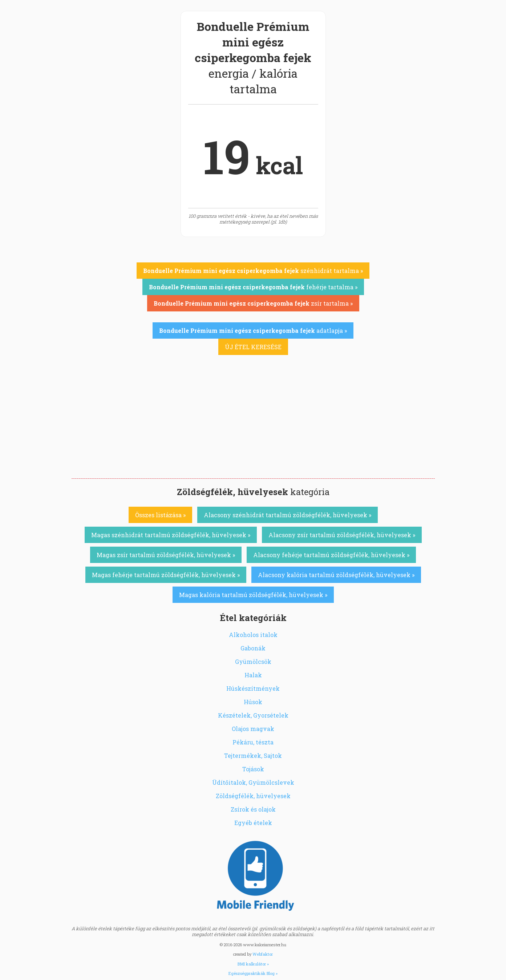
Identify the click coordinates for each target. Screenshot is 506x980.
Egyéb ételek (253, 823)
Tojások (253, 769)
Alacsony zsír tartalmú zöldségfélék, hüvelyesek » (342, 535)
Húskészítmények (253, 688)
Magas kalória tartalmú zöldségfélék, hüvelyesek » (253, 595)
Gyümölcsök (253, 661)
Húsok (253, 702)
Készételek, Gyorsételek (253, 715)
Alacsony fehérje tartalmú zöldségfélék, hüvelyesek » (331, 555)
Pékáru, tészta (253, 742)
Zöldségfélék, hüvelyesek (253, 796)
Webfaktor (263, 954)
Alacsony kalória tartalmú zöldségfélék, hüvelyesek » (336, 575)
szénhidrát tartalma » (253, 271)
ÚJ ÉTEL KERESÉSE (253, 347)
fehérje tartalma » (253, 287)
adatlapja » (253, 330)
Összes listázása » (160, 515)
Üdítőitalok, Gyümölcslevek (253, 782)
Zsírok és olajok (253, 809)
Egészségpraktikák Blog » (253, 973)
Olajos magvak (253, 729)
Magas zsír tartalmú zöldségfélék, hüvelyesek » (166, 555)
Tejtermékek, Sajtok (253, 756)
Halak (253, 675)
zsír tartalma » (253, 303)
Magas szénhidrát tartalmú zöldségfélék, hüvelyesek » (171, 535)
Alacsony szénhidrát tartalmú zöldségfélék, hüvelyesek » (288, 515)
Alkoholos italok (253, 635)
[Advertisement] (253, 424)
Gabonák (253, 648)
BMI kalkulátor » (253, 964)
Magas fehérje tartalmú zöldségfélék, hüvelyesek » (166, 575)
